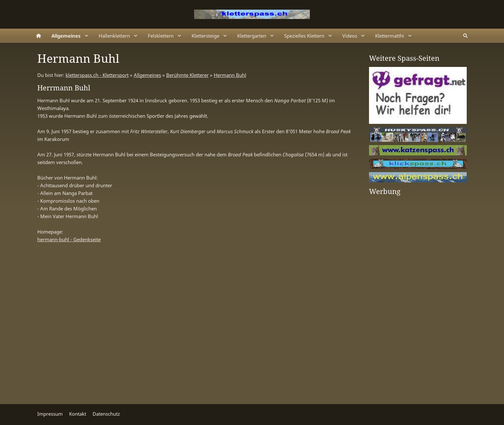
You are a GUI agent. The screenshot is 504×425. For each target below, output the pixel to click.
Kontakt (78, 414)
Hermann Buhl (230, 75)
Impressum (50, 414)
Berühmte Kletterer (187, 75)
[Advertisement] (395, 297)
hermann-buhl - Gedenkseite (69, 239)
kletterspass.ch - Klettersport (97, 75)
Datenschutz (106, 414)
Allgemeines (147, 75)
